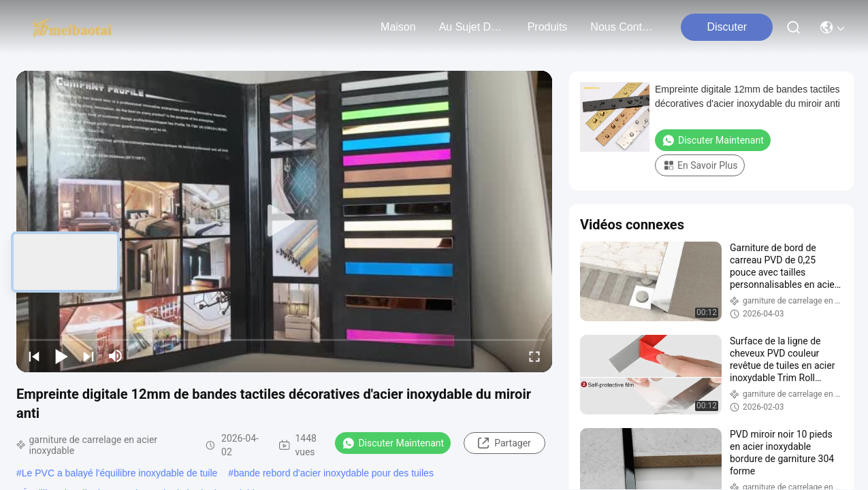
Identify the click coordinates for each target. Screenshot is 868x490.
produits (548, 27)
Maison (398, 27)
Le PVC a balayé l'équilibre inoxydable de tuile (120, 473)
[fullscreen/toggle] (534, 356)
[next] (89, 356)
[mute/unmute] (116, 356)
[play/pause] (61, 356)
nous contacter (623, 27)
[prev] (34, 356)
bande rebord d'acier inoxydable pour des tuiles (334, 473)
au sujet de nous (472, 27)
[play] (285, 221)
